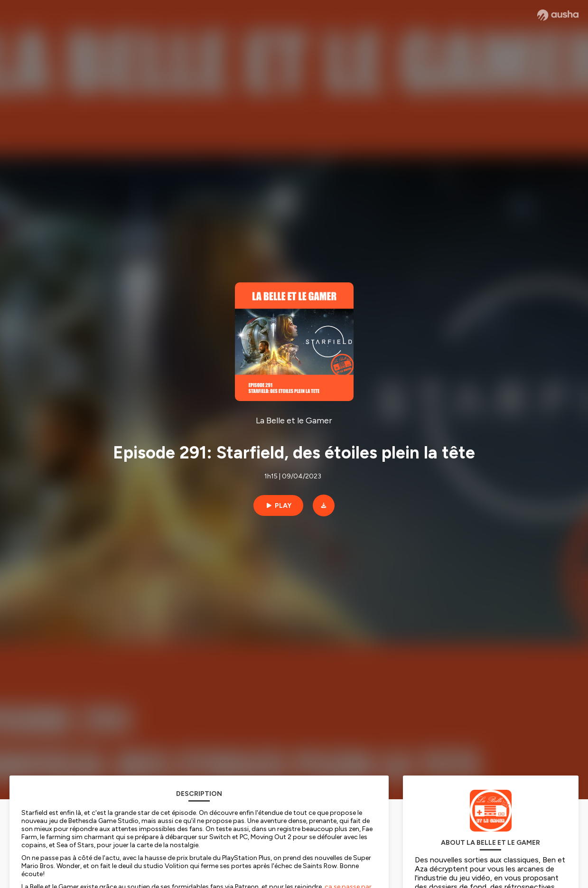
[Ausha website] (558, 15)
